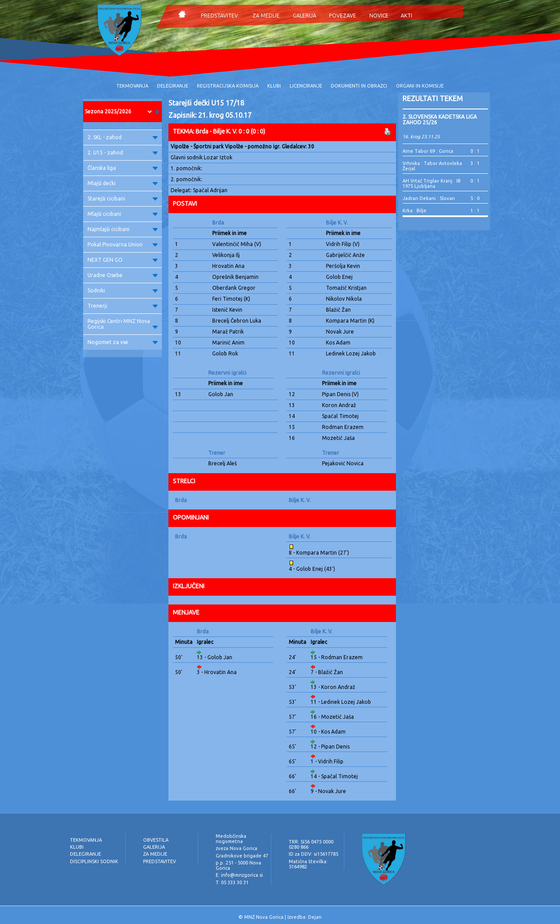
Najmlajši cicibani (122, 229)
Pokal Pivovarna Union (122, 244)
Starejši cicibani (122, 199)
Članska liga (122, 168)
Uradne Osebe (122, 275)
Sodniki (122, 290)
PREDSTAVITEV (219, 16)
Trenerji (122, 306)
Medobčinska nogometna (231, 839)
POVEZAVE (343, 16)
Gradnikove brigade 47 (242, 856)
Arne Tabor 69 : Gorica (428, 151)
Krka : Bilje (415, 211)
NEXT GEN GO (122, 260)
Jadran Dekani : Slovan (429, 198)
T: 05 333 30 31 (232, 882)
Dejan (315, 917)
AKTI (406, 16)
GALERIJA (304, 16)
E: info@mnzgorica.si (239, 875)
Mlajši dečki (122, 183)
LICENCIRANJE (306, 86)
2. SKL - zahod (122, 137)
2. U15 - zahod (122, 153)
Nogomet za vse (122, 342)
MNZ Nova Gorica (264, 917)
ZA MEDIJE (266, 16)
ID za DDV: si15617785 (313, 854)
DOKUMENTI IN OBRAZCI (359, 86)
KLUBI (274, 86)
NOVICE (379, 16)
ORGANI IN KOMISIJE (420, 86)
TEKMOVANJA (132, 86)
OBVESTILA (156, 840)
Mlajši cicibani (122, 214)
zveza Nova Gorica (236, 848)
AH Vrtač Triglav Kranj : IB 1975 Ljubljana (432, 183)
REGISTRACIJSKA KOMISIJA (228, 86)
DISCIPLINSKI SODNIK (94, 861)
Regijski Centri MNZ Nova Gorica (122, 324)
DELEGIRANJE (173, 86)
